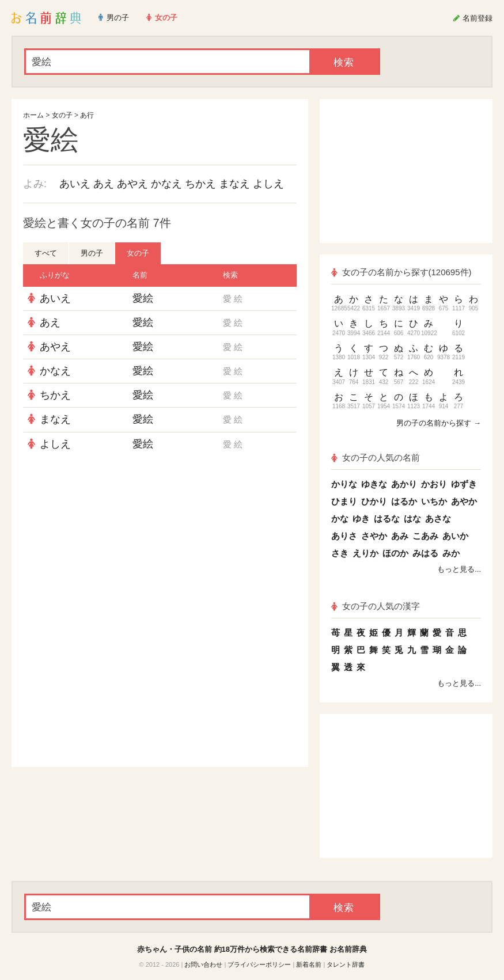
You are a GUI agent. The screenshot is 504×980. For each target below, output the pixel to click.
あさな (438, 519)
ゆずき (464, 484)
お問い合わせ (203, 964)
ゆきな (374, 484)
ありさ (344, 536)
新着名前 (309, 964)
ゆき (361, 519)
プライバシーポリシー (259, 964)
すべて (46, 253)
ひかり (374, 501)
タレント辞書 (346, 964)
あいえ (75, 184)
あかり (404, 484)
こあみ (425, 536)
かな (340, 519)
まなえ (234, 184)
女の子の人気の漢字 (376, 606)
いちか (434, 501)
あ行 (87, 115)
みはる (425, 553)
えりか (365, 553)
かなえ (166, 184)
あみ (400, 536)
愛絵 (143, 298)
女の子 (62, 115)
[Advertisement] (160, 540)
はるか (404, 501)
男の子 (92, 253)
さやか (374, 536)
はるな (387, 519)
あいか (455, 536)
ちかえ (200, 184)
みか (451, 553)
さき (340, 553)
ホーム (33, 115)
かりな (344, 484)
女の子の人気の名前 (376, 457)
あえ (104, 184)
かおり (434, 484)
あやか (464, 501)
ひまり (344, 501)
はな (412, 519)
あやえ (132, 184)
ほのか (395, 553)
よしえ (268, 184)
